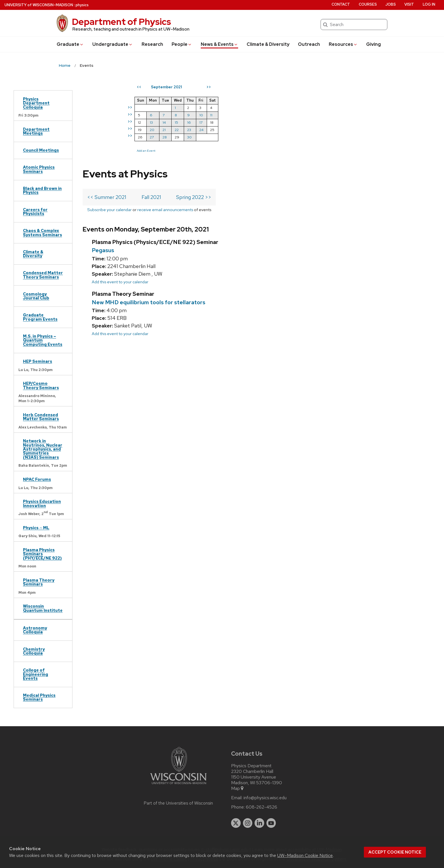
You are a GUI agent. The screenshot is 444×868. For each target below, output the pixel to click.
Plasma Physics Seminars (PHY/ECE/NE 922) (42, 554)
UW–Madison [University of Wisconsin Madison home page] (39, 5)
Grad (70, 44)
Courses (368, 4)
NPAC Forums (37, 479)
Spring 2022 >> (194, 113)
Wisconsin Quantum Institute (43, 608)
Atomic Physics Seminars (39, 169)
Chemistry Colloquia (34, 651)
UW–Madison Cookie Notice (305, 855)
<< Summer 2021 (107, 113)
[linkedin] (259, 823)
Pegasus (103, 175)
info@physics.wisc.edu (265, 798)
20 (252, 130)
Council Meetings (41, 150)
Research (152, 44)
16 (289, 122)
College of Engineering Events (36, 674)
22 (277, 130)
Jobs (391, 4)
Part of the (178, 803)
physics (82, 5)
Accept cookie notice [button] (395, 852)
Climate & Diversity (268, 44)
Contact (341, 4)
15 (277, 122)
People (182, 44)
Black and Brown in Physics (42, 190)
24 (302, 130)
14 (264, 122)
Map (238, 788)
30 (290, 137)
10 (301, 115)
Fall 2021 (151, 113)
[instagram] (248, 823)
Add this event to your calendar (120, 206)
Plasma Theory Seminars (39, 582)
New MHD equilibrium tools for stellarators (149, 227)
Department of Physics (121, 22)
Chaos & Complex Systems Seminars (42, 232)
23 (289, 130)
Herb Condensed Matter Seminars (41, 417)
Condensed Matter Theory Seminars (43, 275)
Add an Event (246, 151)
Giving (373, 44)
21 (264, 130)
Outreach (309, 44)
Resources (343, 44)
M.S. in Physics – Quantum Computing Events (43, 340)
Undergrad (113, 44)
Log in (429, 4)
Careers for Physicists (35, 212)
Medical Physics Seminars (39, 697)
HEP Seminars (38, 361)
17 (301, 122)
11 (311, 115)
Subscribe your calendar (109, 126)
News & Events (219, 44)
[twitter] (236, 823)
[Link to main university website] (178, 785)
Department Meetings (36, 131)
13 (252, 122)
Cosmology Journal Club (36, 296)
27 (252, 137)
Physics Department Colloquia (36, 103)
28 (265, 137)
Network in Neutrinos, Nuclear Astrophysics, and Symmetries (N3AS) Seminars (43, 449)
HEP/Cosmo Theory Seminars (41, 385)
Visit (409, 4)
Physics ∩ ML (36, 528)
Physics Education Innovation (42, 503)
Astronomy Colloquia (35, 630)
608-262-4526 (262, 807)
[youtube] (271, 823)
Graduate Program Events (40, 317)
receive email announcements (165, 126)
